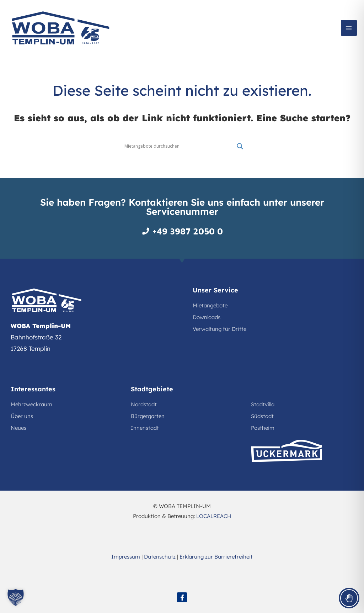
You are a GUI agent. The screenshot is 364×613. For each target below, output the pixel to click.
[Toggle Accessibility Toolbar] (349, 598)
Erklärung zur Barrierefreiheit (216, 557)
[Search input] (179, 146)
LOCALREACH (214, 516)
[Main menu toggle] (349, 28)
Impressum (126, 557)
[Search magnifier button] (240, 146)
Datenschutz (160, 557)
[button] (16, 597)
